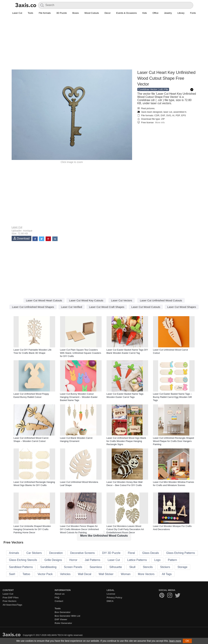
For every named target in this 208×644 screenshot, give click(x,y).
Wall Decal (85, 574)
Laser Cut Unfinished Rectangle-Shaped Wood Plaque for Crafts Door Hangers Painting (174, 441)
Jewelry (168, 13)
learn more (175, 641)
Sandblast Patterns (21, 567)
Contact (59, 601)
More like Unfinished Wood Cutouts (104, 536)
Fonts (193, 13)
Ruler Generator (63, 623)
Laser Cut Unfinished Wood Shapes (33, 307)
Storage (182, 567)
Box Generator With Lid (67, 616)
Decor (108, 13)
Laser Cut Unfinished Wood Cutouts (161, 300)
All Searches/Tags (12, 605)
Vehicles (65, 574)
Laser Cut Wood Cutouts (146, 307)
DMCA (110, 601)
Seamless (96, 567)
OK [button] (187, 641)
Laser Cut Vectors (122, 300)
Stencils (148, 567)
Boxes (76, 13)
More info (160, 122)
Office (156, 13)
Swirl (12, 574)
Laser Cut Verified (72, 307)
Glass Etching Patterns (181, 553)
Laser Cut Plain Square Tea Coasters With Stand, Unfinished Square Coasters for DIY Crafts (81, 353)
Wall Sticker (106, 574)
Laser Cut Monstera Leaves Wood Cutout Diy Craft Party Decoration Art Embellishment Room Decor (125, 529)
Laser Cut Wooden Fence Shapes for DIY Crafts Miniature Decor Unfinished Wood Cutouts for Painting (79, 529)
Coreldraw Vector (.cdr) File (153, 89)
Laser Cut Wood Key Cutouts (86, 300)
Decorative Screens (82, 553)
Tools (30, 13)
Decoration (56, 553)
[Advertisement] (104, 44)
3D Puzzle (62, 13)
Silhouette (116, 567)
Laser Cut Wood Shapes (182, 307)
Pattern (172, 560)
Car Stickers (34, 553)
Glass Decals (151, 553)
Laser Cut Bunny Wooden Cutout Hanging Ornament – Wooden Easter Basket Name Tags (79, 397)
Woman (126, 574)
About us (60, 594)
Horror (73, 560)
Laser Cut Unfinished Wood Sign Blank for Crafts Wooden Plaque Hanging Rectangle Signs (126, 441)
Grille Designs (53, 560)
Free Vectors (10, 601)
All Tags (167, 574)
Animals (14, 553)
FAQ (57, 598)
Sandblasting (48, 567)
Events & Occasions (126, 13)
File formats (45, 13)
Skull (132, 567)
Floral (131, 553)
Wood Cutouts (92, 13)
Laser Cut (17, 13)
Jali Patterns (92, 560)
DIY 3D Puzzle (111, 553)
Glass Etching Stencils (23, 560)
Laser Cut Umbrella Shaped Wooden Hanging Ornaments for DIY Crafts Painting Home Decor (32, 529)
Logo (157, 560)
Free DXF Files (11, 598)
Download (21, 238)
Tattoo (26, 574)
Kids (145, 13)
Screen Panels (73, 567)
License (111, 594)
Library (181, 13)
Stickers (165, 567)
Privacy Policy (114, 598)
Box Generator (63, 612)
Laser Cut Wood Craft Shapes (107, 307)
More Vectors (146, 574)
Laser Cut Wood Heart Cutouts (44, 300)
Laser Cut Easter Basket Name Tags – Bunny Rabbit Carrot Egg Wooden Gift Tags (173, 397)
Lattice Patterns (137, 560)
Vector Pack (45, 574)
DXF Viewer (61, 619)
